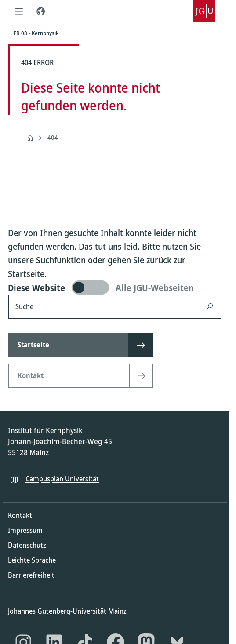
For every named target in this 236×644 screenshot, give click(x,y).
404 (53, 137)
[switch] (115, 287)
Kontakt (20, 515)
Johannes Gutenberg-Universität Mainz (67, 611)
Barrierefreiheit (31, 575)
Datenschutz (27, 545)
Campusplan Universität (62, 479)
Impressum (25, 530)
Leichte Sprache (32, 560)
